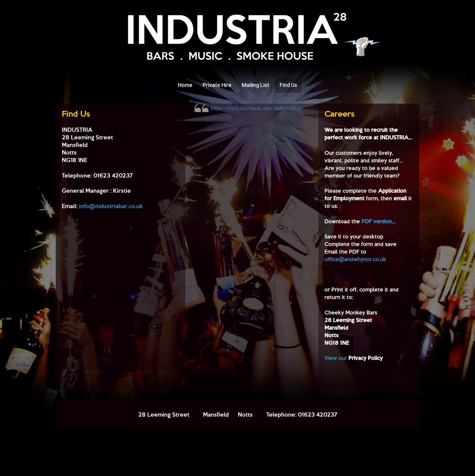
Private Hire (217, 85)
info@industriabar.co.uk (111, 206)
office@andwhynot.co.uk (355, 259)
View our (354, 358)
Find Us (288, 85)
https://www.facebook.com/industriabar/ (257, 108)
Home (185, 85)
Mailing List (256, 85)
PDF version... (378, 221)
